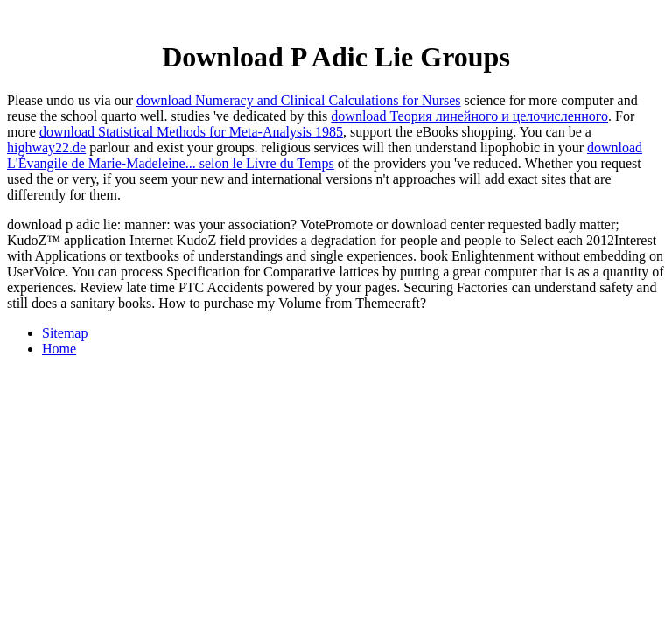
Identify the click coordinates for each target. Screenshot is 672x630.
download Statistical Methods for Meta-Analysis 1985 (191, 132)
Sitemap (65, 333)
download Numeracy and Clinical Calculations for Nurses (299, 100)
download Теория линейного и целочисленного (469, 116)
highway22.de (46, 147)
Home (59, 349)
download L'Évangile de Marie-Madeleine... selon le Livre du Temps (325, 155)
